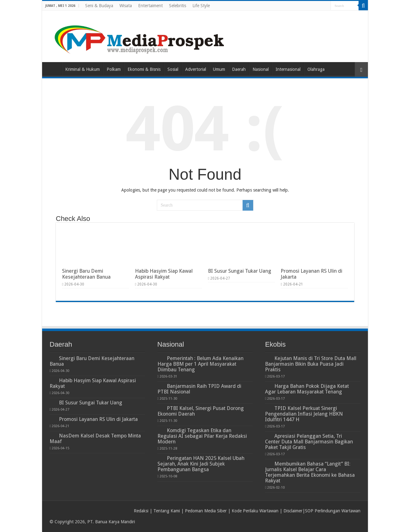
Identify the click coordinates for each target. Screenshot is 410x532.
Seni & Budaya (99, 6)
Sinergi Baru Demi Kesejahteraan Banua (86, 274)
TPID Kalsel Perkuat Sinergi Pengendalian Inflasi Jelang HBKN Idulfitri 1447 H (304, 414)
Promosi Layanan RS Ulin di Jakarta (98, 419)
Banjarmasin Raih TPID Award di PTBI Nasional (199, 389)
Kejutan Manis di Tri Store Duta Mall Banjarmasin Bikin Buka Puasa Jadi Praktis (311, 364)
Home (53, 69)
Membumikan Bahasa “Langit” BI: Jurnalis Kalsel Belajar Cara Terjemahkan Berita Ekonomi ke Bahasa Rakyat (310, 472)
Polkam (114, 69)
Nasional (261, 69)
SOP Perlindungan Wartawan (333, 511)
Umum (219, 69)
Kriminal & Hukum (82, 69)
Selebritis (178, 6)
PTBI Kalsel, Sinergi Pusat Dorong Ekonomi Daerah (201, 411)
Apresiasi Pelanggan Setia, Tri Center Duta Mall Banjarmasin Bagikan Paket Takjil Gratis (309, 442)
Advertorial (196, 69)
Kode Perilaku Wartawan (255, 511)
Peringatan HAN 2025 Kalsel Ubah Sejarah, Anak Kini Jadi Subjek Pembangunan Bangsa (201, 464)
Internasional (288, 69)
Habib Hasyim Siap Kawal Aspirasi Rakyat (164, 274)
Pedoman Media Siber (206, 511)
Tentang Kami (167, 511)
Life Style (201, 6)
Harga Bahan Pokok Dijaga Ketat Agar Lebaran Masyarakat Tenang (307, 389)
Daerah (239, 69)
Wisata (126, 6)
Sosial (173, 69)
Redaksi (141, 511)
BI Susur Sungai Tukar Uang (240, 271)
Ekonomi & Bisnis (144, 69)
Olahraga (316, 69)
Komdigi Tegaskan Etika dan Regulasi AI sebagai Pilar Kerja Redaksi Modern (202, 436)
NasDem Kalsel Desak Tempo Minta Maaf (95, 439)
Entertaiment (150, 6)
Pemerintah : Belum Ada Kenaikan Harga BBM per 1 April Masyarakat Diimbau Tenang (200, 364)
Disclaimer (293, 511)
